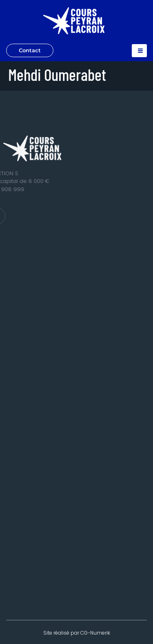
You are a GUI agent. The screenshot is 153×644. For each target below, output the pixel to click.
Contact (30, 50)
